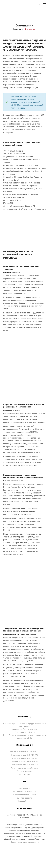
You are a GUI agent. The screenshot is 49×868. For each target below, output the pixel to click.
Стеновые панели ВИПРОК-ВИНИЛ (24, 752)
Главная (17, 29)
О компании (24, 788)
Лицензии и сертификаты (24, 791)
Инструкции (25, 774)
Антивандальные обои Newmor (24, 768)
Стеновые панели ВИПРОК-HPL (25, 765)
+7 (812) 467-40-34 (29, 729)
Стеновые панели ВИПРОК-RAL (25, 755)
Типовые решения (25, 771)
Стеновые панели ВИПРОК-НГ (24, 758)
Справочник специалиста (25, 795)
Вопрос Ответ (24, 801)
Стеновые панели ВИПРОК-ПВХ (25, 762)
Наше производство (25, 798)
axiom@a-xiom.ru (27, 732)
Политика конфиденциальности (25, 842)
